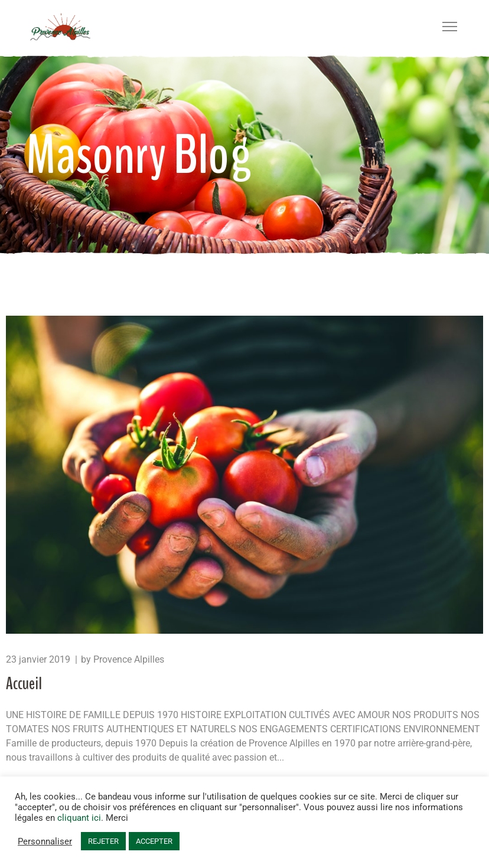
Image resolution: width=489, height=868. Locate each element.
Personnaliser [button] (45, 841)
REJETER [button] (103, 841)
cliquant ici (79, 818)
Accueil (24, 684)
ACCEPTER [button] (154, 841)
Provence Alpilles (129, 659)
